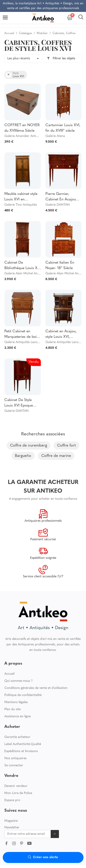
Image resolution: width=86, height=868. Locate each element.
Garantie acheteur (17, 737)
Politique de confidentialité (23, 695)
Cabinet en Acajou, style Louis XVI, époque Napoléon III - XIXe (63, 335)
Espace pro (12, 800)
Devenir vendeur (16, 786)
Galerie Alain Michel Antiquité (25, 274)
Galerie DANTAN (58, 205)
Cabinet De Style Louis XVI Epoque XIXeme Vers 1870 (19, 403)
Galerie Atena (55, 136)
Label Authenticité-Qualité (23, 744)
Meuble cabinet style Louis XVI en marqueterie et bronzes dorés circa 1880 (21, 197)
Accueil (9, 674)
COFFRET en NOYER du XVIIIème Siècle (22, 128)
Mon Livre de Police (18, 793)
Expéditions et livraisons (21, 751)
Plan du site (12, 709)
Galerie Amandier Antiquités (24, 136)
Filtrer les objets (61, 59)
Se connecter (14, 766)
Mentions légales (16, 702)
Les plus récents (19, 59)
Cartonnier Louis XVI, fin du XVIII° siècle (63, 128)
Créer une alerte (43, 857)
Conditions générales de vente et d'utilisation (36, 688)
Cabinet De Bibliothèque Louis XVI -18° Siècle (22, 266)
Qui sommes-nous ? (18, 681)
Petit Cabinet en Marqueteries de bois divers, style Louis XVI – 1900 (22, 335)
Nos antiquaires (15, 758)
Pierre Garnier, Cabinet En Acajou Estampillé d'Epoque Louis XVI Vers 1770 (62, 197)
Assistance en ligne (18, 717)
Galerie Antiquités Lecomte (24, 342)
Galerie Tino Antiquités (21, 205)
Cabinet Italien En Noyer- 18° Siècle (60, 265)
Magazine (11, 821)
